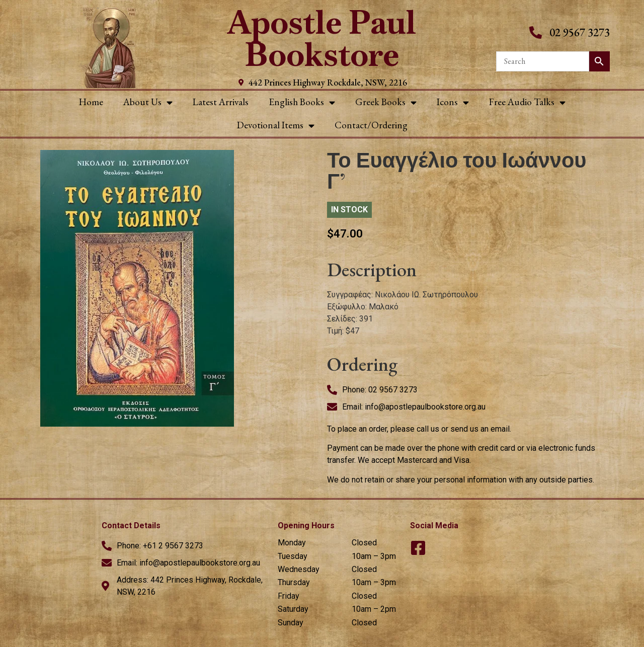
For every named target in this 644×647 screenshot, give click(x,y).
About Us (148, 102)
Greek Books (386, 102)
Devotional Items (276, 126)
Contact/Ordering (371, 125)
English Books (302, 102)
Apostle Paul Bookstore (322, 38)
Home (91, 102)
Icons (453, 102)
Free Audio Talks (527, 102)
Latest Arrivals (221, 102)
